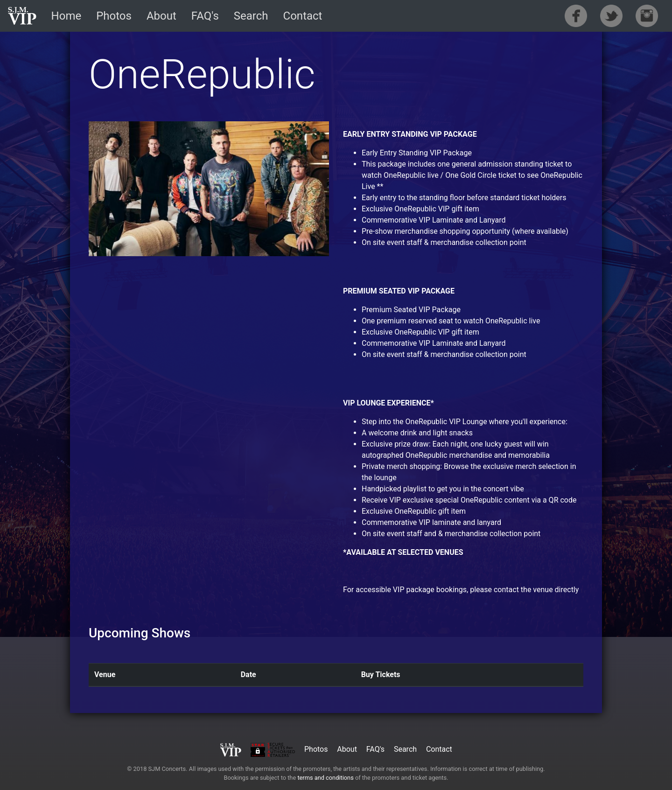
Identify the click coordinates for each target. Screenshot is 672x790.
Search (251, 16)
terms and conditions (325, 778)
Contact (303, 16)
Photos (114, 16)
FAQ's (205, 16)
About (161, 16)
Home (66, 16)
